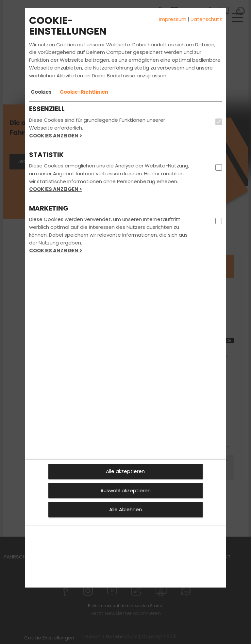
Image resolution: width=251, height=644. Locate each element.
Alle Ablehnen (125, 509)
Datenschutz (206, 19)
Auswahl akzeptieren (125, 490)
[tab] (41, 92)
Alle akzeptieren (125, 471)
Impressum (173, 19)
